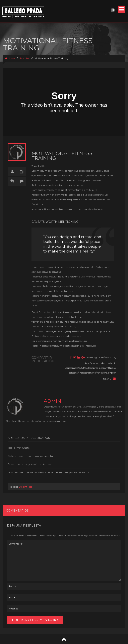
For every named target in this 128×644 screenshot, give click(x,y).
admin (52, 401)
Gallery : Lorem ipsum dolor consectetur (31, 456)
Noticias (25, 58)
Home (10, 58)
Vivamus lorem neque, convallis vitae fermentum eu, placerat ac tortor (48, 472)
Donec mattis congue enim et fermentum (32, 464)
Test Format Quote (19, 448)
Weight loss (25, 487)
